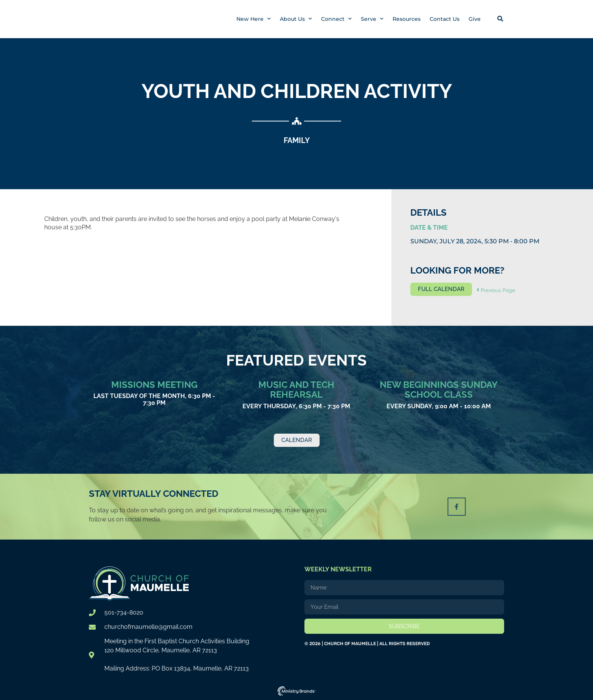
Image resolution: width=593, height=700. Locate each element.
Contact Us (445, 19)
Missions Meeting (154, 385)
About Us (296, 19)
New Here (254, 19)
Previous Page (496, 290)
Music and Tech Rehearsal (296, 390)
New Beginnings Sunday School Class (439, 390)
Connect (336, 19)
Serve (372, 19)
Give (475, 19)
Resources (407, 19)
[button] (500, 19)
